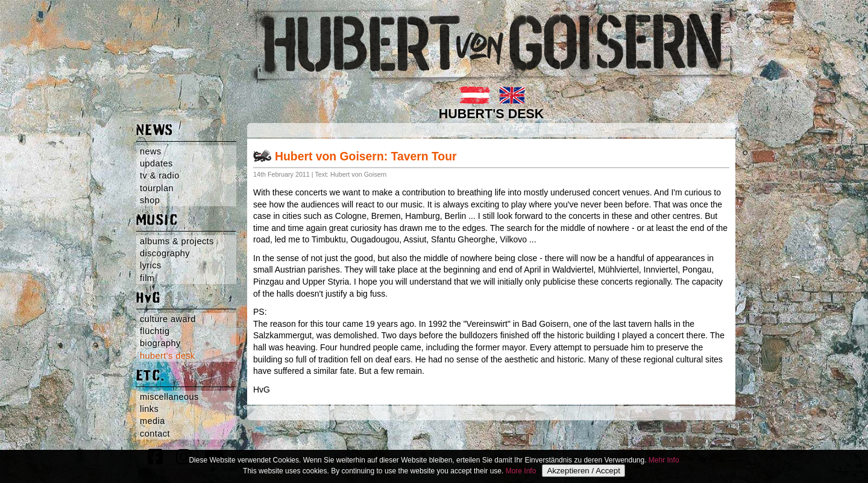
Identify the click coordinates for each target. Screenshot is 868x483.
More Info (521, 471)
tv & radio (160, 175)
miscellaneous (169, 397)
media (153, 421)
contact (155, 434)
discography (165, 253)
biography (160, 343)
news (151, 151)
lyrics (151, 265)
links (149, 409)
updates (156, 163)
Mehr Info (664, 460)
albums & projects (177, 241)
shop (150, 200)
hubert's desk (168, 356)
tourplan (157, 188)
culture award (168, 319)
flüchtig (155, 331)
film (147, 278)
